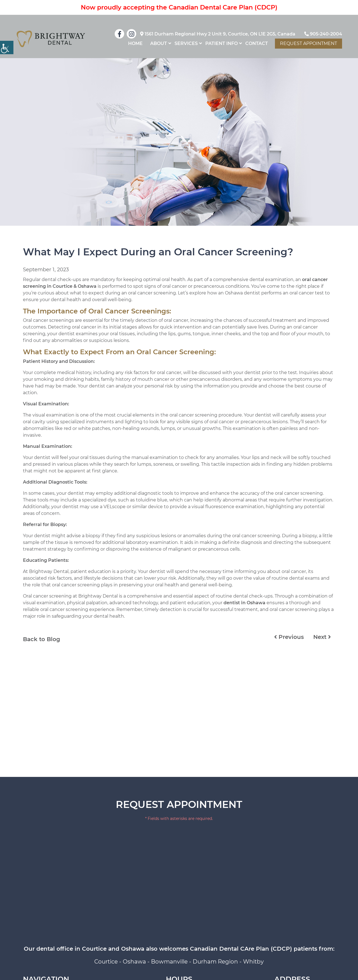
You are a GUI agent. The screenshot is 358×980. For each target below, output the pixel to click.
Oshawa (134, 962)
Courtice (106, 962)
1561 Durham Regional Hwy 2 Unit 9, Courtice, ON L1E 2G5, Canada (218, 34)
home (135, 43)
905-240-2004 (323, 34)
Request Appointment (308, 43)
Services (186, 43)
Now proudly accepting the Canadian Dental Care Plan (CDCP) (179, 7)
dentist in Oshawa (244, 603)
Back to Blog (42, 639)
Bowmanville (169, 962)
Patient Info (222, 43)
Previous (289, 637)
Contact (257, 43)
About (159, 43)
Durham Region (215, 962)
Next (322, 637)
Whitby (253, 962)
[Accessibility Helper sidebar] (7, 47)
